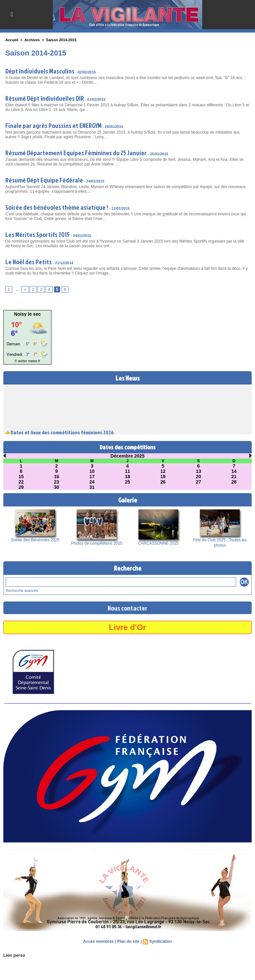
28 (234, 482)
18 (127, 477)
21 (234, 477)
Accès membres (99, 941)
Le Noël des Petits (29, 262)
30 (56, 487)
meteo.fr (34, 361)
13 (199, 471)
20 (199, 477)
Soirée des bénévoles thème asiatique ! (57, 207)
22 (21, 482)
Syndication (160, 941)
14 (234, 471)
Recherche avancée (22, 591)
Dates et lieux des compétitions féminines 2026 (62, 433)
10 (92, 471)
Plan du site (128, 941)
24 (92, 482)
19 (163, 477)
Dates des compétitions (128, 447)
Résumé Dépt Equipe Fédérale (44, 180)
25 (127, 482)
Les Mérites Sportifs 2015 (38, 234)
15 (21, 477)
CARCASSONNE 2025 (158, 543)
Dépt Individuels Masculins (40, 71)
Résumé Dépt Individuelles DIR (45, 98)
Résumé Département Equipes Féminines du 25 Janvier (76, 153)
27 (199, 482)
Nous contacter (127, 608)
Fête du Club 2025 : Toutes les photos (220, 543)
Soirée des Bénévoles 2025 (35, 540)
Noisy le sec (27, 314)
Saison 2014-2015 (61, 40)
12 (163, 471)
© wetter (21, 361)
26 (163, 482)
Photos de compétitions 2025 (97, 543)
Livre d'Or (127, 627)
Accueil (12, 40)
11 (127, 471)
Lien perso (14, 955)
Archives (32, 40)
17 (92, 477)
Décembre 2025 (128, 456)
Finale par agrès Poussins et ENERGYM (53, 125)
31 (92, 487)
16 (56, 477)
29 (21, 487)
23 (56, 482)
